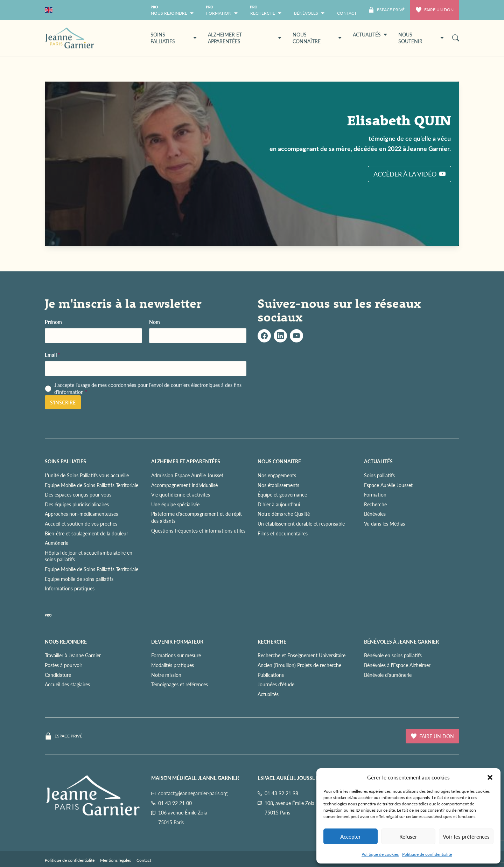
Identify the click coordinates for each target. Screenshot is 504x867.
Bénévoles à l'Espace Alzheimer (397, 665)
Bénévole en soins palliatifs (393, 655)
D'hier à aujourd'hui (279, 504)
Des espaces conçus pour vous (78, 494)
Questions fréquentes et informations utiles (198, 530)
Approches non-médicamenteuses (81, 514)
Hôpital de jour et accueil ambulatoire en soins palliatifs (89, 556)
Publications (271, 675)
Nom (155, 322)
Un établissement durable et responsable (301, 523)
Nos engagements (277, 475)
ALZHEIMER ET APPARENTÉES (186, 461)
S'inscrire (63, 402)
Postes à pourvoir (64, 665)
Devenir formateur (177, 641)
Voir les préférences (466, 836)
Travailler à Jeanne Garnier (73, 655)
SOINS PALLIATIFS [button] (174, 38)
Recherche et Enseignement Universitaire (302, 655)
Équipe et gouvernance (282, 494)
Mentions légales (115, 860)
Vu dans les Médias (384, 523)
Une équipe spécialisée (175, 504)
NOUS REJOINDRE (66, 641)
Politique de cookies (380, 854)
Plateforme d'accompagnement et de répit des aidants (197, 517)
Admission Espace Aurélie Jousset (187, 475)
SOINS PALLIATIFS (65, 461)
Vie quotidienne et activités (181, 494)
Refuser (408, 836)
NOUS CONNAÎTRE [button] (317, 38)
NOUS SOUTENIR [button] (421, 38)
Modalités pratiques (173, 665)
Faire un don (435, 10)
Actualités (268, 694)
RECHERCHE (272, 641)
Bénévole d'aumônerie (388, 675)
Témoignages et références (180, 684)
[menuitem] (347, 10)
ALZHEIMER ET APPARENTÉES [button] (245, 38)
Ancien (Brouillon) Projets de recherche (299, 665)
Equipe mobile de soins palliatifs (79, 579)
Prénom (53, 322)
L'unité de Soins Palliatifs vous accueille (87, 475)
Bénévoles (375, 514)
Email (52, 355)
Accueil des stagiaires (67, 684)
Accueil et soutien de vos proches (81, 523)
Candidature (58, 675)
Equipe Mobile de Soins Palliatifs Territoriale (92, 485)
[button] (490, 777)
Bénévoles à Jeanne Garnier (401, 641)
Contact (144, 860)
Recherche (375, 504)
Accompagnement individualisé (184, 485)
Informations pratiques (70, 588)
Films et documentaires (283, 533)
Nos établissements (278, 485)
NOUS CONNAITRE (279, 461)
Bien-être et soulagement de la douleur (86, 533)
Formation (375, 494)
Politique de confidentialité (427, 854)
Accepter (351, 836)
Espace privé (68, 736)
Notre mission (166, 675)
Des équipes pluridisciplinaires (77, 504)
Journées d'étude (276, 684)
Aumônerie (57, 543)
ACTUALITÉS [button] (370, 34)
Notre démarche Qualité (284, 514)
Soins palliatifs (379, 475)
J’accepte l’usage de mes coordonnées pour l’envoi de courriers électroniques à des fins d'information (148, 389)
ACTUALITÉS (378, 461)
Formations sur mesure (176, 655)
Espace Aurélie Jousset (388, 485)
